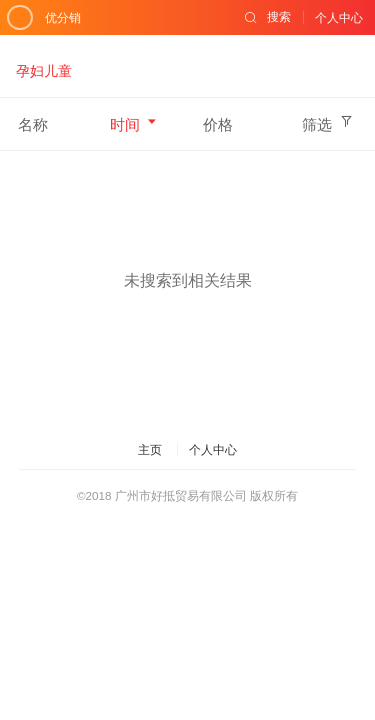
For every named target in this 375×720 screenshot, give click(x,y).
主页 (150, 449)
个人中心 (213, 449)
